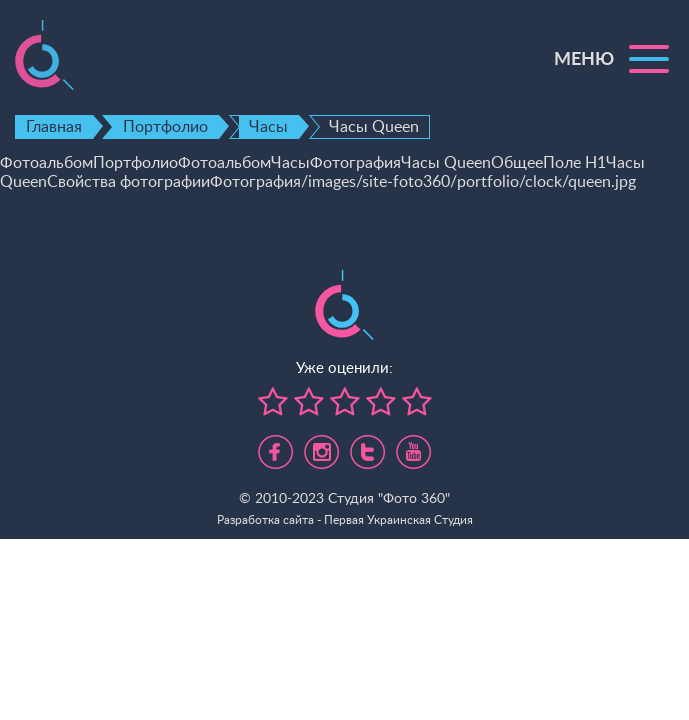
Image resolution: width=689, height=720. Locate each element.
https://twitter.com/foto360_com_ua (367, 444)
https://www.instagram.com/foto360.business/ (321, 444)
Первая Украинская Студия (398, 520)
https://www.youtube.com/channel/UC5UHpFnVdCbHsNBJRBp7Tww (413, 444)
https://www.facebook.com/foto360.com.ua (275, 444)
